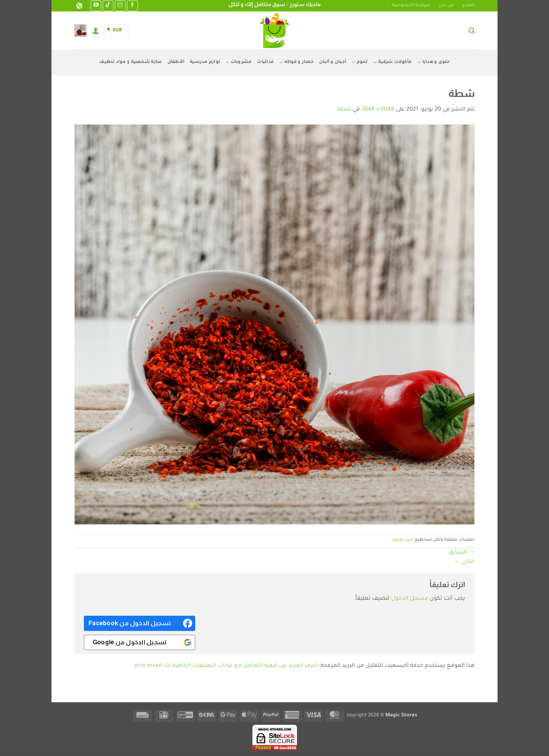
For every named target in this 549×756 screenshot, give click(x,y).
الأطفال (176, 62)
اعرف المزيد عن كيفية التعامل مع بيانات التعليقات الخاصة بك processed (226, 666)
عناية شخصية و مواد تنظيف (130, 62)
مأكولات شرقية (393, 62)
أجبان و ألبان (333, 62)
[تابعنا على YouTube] (96, 6)
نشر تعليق (403, 540)
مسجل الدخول (410, 599)
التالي (464, 562)
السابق (462, 553)
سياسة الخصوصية (411, 6)
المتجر (469, 6)
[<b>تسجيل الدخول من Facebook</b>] (140, 623)
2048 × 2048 (378, 110)
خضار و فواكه (296, 62)
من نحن (446, 6)
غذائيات (265, 62)
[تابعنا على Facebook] (132, 6)
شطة (344, 110)
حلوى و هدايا (433, 62)
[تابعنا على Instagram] (120, 6)
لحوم (360, 62)
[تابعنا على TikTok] (108, 6)
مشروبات (238, 62)
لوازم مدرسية (205, 62)
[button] (472, 31)
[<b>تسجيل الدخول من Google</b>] (140, 642)
